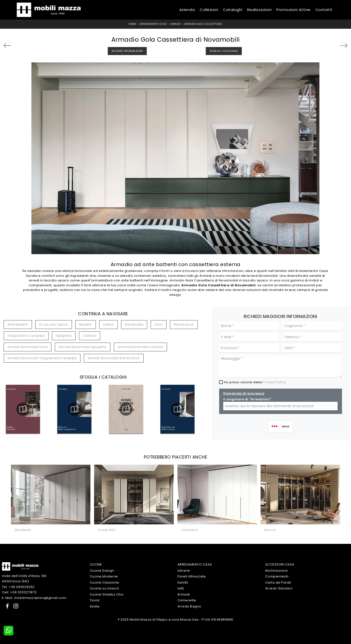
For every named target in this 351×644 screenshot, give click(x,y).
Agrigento (64, 336)
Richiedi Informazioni (127, 51)
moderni (86, 324)
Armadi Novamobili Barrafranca (114, 358)
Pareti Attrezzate (192, 576)
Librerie (184, 571)
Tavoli (95, 600)
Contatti (324, 10)
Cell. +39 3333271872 (19, 592)
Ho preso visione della (255, 382)
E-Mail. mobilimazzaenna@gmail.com (34, 598)
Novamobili (134, 324)
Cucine (96, 564)
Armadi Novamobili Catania (141, 347)
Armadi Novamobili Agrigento (83, 347)
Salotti (183, 582)
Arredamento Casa (153, 24)
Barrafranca (184, 324)
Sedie (95, 606)
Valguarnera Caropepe (26, 336)
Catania (90, 336)
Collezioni (209, 10)
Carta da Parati (278, 582)
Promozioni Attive (293, 10)
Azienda (187, 10)
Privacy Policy (274, 382)
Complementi (277, 576)
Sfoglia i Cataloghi (224, 51)
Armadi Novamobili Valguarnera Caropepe (42, 358)
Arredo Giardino (279, 588)
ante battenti (18, 324)
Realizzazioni (259, 10)
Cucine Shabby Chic (107, 594)
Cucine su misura (104, 588)
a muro (108, 324)
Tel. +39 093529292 (18, 587)
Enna (159, 324)
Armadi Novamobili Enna (28, 347)
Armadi (175, 24)
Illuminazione (277, 571)
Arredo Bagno (189, 606)
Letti (181, 588)
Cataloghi (233, 10)
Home (132, 24)
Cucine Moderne (104, 576)
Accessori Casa (280, 564)
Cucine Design (102, 571)
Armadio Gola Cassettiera (203, 24)
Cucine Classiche (104, 582)
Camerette (187, 600)
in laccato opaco (54, 324)
